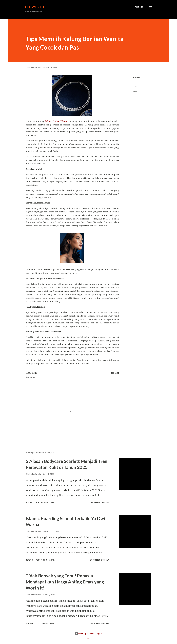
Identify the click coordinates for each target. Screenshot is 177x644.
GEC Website (35, 7)
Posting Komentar (45, 503)
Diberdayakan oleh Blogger (89, 633)
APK (88, 638)
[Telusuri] (139, 7)
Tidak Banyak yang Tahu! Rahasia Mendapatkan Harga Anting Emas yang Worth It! (65, 582)
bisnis (135, 91)
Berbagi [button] (136, 77)
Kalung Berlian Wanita (56, 121)
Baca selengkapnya (100, 503)
